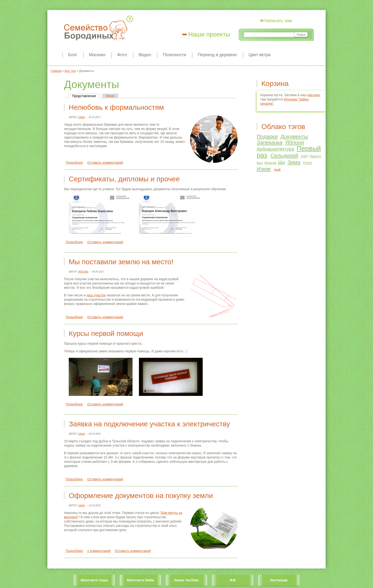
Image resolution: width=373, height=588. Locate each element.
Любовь (83, 272)
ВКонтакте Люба (140, 580)
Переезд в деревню (217, 55)
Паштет (315, 156)
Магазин (97, 55)
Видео (145, 55)
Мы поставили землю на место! (121, 262)
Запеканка (270, 142)
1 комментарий (99, 551)
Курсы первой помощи (106, 333)
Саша (81, 117)
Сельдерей (284, 156)
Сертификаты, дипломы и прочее (124, 179)
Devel (110, 96)
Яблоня (294, 142)
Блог (73, 55)
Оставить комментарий (105, 163)
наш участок (96, 295)
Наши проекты (209, 34)
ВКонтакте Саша (94, 580)
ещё (277, 169)
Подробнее (74, 163)
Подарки (267, 137)
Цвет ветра (260, 55)
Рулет (308, 163)
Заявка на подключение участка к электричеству (149, 424)
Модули (270, 163)
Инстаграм (279, 580)
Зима (294, 162)
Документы (294, 137)
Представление (86, 96)
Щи (282, 162)
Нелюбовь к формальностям (116, 107)
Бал (260, 163)
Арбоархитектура (275, 149)
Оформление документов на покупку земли (141, 496)
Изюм (264, 169)
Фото (122, 55)
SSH (304, 156)
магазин (314, 95)
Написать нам (278, 21)
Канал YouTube (186, 580)
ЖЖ (233, 580)
